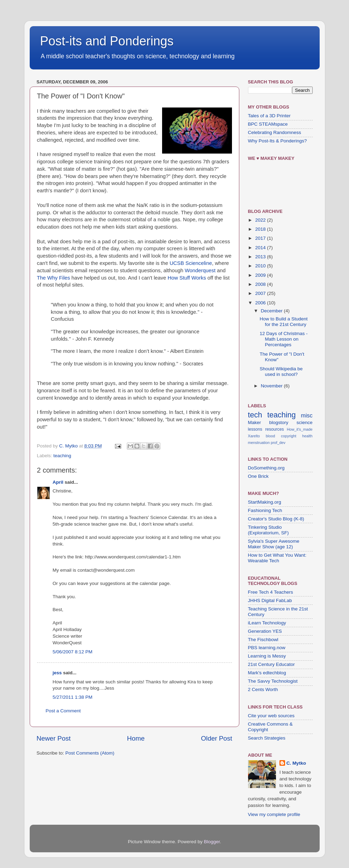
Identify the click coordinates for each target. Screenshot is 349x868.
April (58, 482)
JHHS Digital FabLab (270, 600)
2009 (261, 275)
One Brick (258, 476)
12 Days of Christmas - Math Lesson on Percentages (283, 339)
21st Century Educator (271, 664)
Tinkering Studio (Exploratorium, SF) (268, 530)
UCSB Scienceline (191, 263)
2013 (261, 257)
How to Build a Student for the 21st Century (283, 322)
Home (136, 738)
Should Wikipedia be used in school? (281, 372)
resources (274, 429)
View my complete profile (274, 814)
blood (270, 436)
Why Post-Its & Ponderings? (278, 141)
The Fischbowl (263, 640)
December (272, 311)
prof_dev (278, 443)
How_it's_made (300, 429)
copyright (289, 436)
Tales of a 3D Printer (269, 116)
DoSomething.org (266, 468)
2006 (261, 303)
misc (307, 415)
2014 (261, 248)
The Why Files (54, 278)
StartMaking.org (265, 502)
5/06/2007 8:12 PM (73, 652)
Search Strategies (267, 738)
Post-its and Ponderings (107, 41)
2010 (261, 266)
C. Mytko (296, 763)
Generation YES (265, 631)
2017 (261, 238)
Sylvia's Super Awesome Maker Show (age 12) (274, 544)
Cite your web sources (271, 716)
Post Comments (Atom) (90, 753)
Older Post (216, 738)
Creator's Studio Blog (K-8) (276, 519)
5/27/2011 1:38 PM (73, 697)
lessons (255, 429)
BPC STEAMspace (268, 124)
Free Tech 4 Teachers (271, 592)
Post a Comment (63, 711)
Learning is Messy (267, 656)
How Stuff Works (187, 278)
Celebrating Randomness (275, 132)
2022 (261, 220)
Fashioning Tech (265, 510)
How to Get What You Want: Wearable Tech (277, 558)
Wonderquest (200, 270)
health (307, 436)
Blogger (212, 842)
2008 (261, 284)
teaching (62, 456)
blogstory (279, 422)
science (305, 422)
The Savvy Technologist (273, 681)
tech (255, 415)
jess (57, 673)
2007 (261, 293)
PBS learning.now (267, 648)
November (272, 386)
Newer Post (54, 738)
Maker (255, 422)
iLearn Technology (267, 623)
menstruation (259, 443)
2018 (261, 229)
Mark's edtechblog (267, 673)
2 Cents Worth (263, 689)
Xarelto (254, 436)
